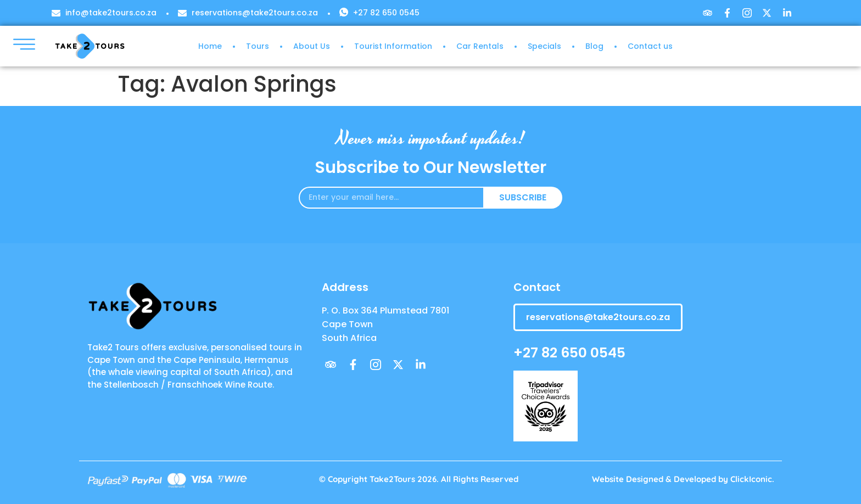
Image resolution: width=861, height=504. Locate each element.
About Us (312, 46)
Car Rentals (480, 46)
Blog (594, 46)
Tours (258, 46)
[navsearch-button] (765, 50)
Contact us (650, 46)
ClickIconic (751, 479)
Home (210, 46)
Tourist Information (393, 46)
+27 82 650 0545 (569, 353)
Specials (544, 46)
